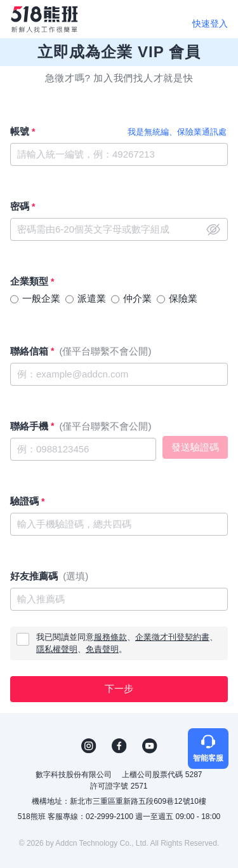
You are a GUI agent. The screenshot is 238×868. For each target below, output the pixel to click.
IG (89, 746)
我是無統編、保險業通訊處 (177, 132)
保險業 (183, 298)
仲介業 (137, 298)
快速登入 (210, 24)
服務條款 (110, 637)
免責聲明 (102, 649)
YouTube (150, 746)
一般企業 (41, 298)
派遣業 (92, 298)
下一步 (119, 688)
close (213, 229)
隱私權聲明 (57, 649)
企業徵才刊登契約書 (172, 637)
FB (119, 746)
